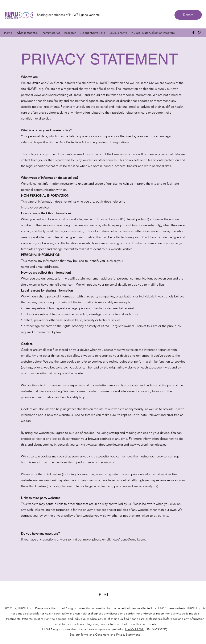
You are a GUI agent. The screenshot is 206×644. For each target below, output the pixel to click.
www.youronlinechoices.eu (148, 444)
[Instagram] (200, 33)
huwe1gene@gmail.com (58, 284)
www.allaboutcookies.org (105, 444)
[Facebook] (193, 33)
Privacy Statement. (128, 635)
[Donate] (188, 15)
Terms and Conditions (95, 635)
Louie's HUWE (134, 629)
